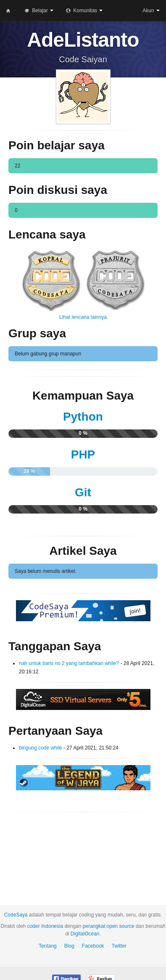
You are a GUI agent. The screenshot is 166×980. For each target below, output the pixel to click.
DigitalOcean (85, 934)
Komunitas (84, 11)
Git (83, 492)
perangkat (94, 926)
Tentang (48, 946)
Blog (69, 946)
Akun (151, 11)
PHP (83, 454)
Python (83, 417)
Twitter (119, 946)
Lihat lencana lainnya (83, 317)
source (127, 926)
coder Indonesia (45, 926)
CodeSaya (16, 915)
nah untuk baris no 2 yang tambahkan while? (70, 663)
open (112, 926)
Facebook (93, 946)
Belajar (39, 11)
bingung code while (41, 748)
